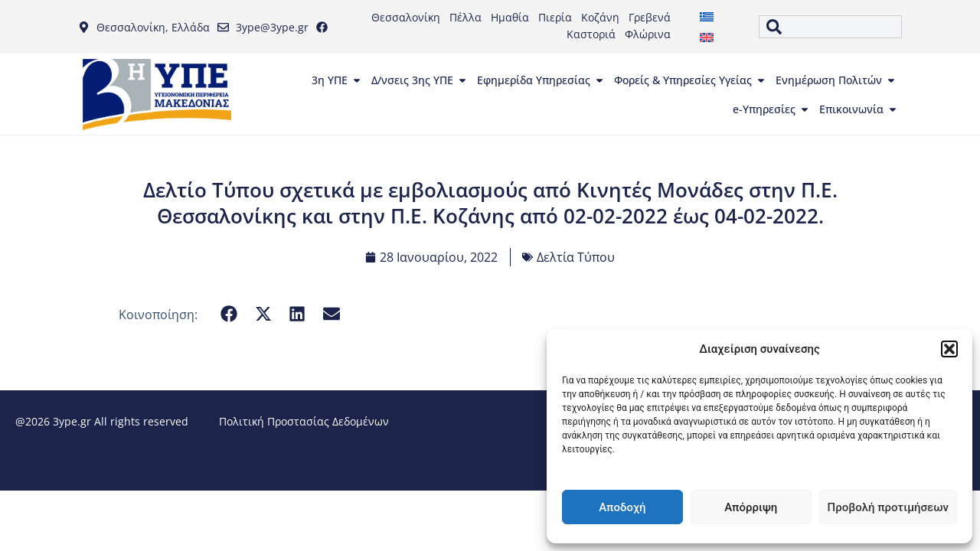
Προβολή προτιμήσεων (888, 507)
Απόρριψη (751, 507)
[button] (949, 349)
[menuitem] (707, 16)
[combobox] (830, 27)
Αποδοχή (622, 507)
